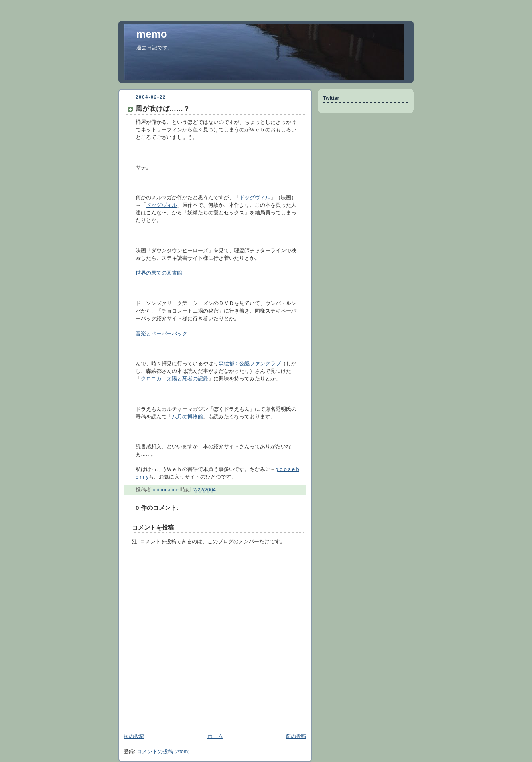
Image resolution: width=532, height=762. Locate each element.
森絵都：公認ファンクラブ (250, 364)
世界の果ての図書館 (159, 273)
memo (152, 34)
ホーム (215, 736)
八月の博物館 (187, 417)
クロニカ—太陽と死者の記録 (174, 379)
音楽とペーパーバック (162, 334)
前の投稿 (296, 736)
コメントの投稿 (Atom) (163, 752)
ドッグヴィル (255, 198)
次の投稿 (134, 736)
